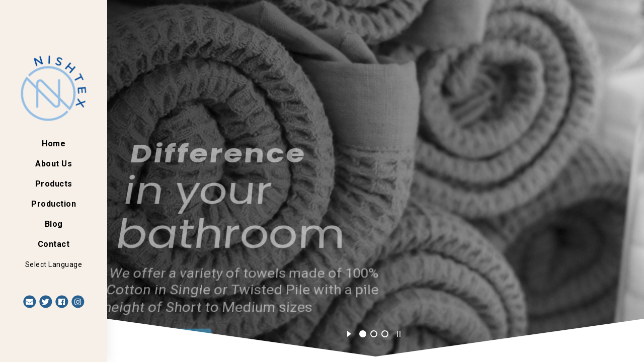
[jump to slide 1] (363, 334)
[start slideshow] (349, 332)
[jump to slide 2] (374, 334)
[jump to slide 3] (385, 334)
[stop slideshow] (399, 332)
